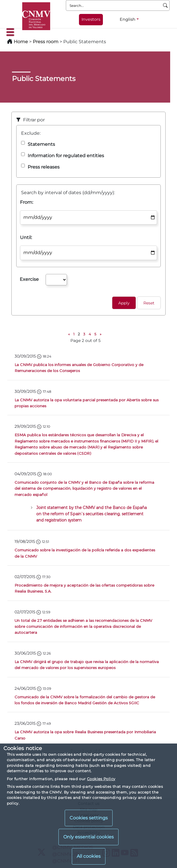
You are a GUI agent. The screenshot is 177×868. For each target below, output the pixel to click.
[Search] (165, 5)
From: (27, 202)
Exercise (29, 279)
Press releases (44, 167)
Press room (46, 42)
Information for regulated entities (66, 156)
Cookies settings (89, 818)
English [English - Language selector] (128, 19)
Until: (26, 237)
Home (21, 42)
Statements (41, 144)
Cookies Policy (101, 779)
